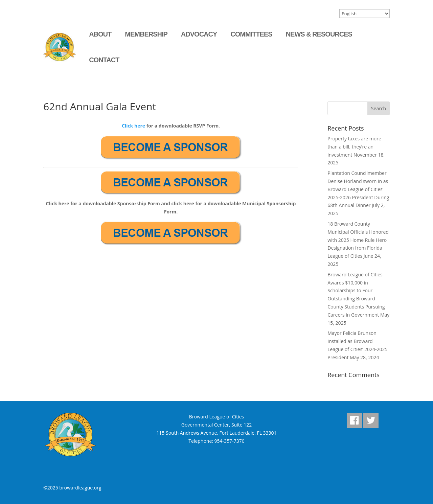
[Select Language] (364, 14)
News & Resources (319, 34)
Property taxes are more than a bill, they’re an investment (354, 147)
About (100, 34)
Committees (251, 34)
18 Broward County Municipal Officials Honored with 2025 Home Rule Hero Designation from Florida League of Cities (358, 240)
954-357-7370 (230, 441)
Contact (104, 60)
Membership (146, 34)
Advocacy (199, 34)
